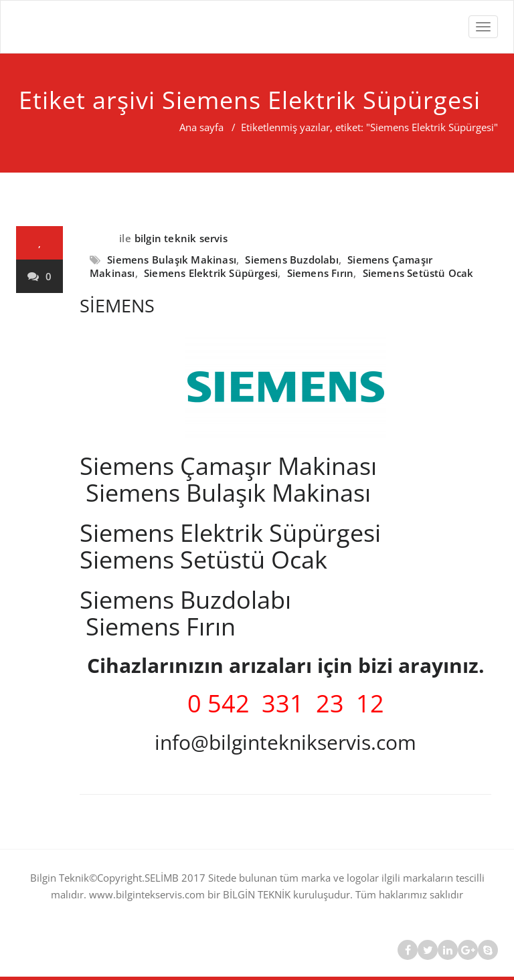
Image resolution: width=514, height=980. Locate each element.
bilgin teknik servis (181, 238)
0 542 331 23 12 (286, 703)
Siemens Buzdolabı (291, 260)
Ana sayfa (201, 127)
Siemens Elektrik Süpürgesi (211, 273)
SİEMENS (117, 305)
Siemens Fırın (321, 273)
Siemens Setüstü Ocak (418, 273)
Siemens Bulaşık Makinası (172, 260)
